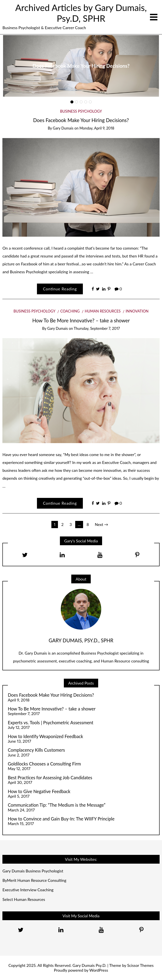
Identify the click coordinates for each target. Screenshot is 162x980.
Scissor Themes (140, 965)
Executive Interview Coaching (28, 890)
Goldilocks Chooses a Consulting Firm (44, 764)
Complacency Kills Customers (36, 750)
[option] (81, 66)
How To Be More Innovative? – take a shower (81, 320)
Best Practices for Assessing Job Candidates (50, 778)
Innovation (137, 311)
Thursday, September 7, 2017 (97, 328)
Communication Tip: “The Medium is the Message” (57, 805)
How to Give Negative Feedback (39, 791)
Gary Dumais (63, 128)
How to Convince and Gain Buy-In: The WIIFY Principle (61, 819)
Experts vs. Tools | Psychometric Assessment (51, 723)
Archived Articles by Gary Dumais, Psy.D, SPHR (81, 13)
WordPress (99, 970)
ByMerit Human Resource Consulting (34, 880)
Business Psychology (81, 111)
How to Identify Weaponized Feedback (45, 736)
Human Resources (103, 311)
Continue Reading (60, 289)
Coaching (70, 311)
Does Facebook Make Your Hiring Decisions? (81, 66)
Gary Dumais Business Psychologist (33, 871)
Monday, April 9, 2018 (97, 128)
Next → (102, 524)
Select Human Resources (24, 899)
